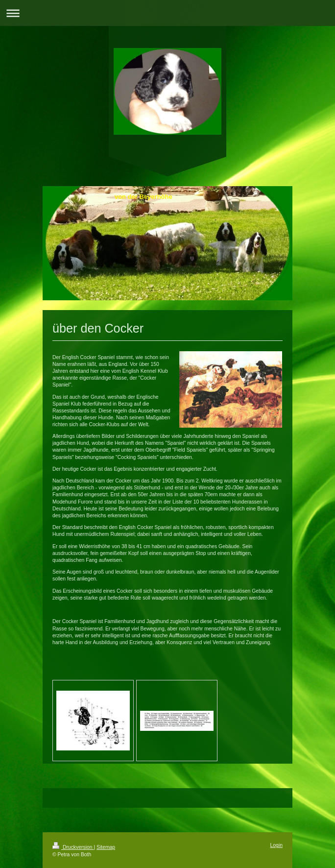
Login (276, 845)
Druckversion (73, 847)
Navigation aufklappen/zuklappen (167, 13)
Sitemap (106, 847)
